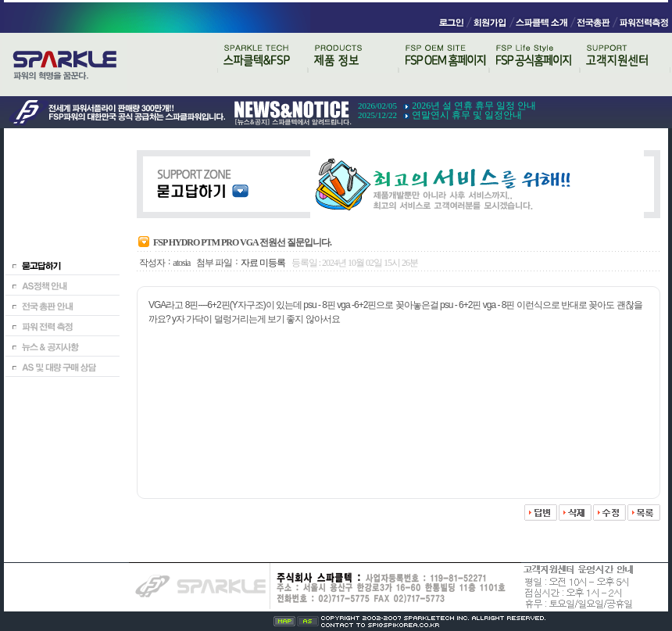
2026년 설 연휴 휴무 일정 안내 (474, 106)
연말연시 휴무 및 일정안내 (467, 115)
